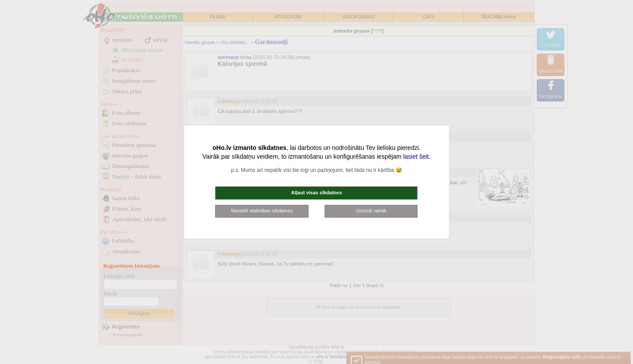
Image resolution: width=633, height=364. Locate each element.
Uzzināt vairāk (371, 211)
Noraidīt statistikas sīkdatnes (262, 211)
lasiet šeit (416, 157)
